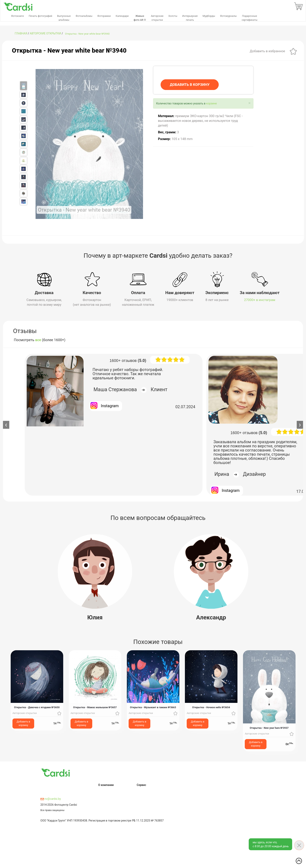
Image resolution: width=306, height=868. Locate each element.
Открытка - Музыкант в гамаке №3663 (153, 707)
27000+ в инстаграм (260, 300)
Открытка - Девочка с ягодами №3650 (37, 707)
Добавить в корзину (23, 723)
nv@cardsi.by (51, 799)
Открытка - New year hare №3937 (269, 728)
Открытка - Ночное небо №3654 (211, 707)
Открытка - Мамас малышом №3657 (95, 707)
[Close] (249, 103)
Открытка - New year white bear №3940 (87, 34)
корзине (211, 103)
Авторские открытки (45, 33)
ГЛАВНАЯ (21, 33)
